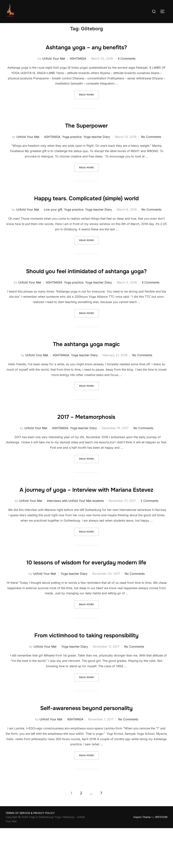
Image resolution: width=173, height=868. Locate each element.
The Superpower (86, 132)
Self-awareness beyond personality (86, 747)
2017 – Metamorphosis (86, 434)
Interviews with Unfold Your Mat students (75, 530)
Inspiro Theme (142, 857)
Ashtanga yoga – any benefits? (86, 54)
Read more (89, 102)
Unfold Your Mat (54, 66)
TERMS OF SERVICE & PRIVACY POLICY (30, 853)
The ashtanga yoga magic (86, 361)
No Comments (151, 144)
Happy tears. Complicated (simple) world (86, 205)
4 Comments (127, 66)
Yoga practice (72, 144)
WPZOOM (161, 857)
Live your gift (53, 217)
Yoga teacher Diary (97, 144)
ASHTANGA (78, 66)
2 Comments (149, 530)
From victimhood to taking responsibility (86, 674)
